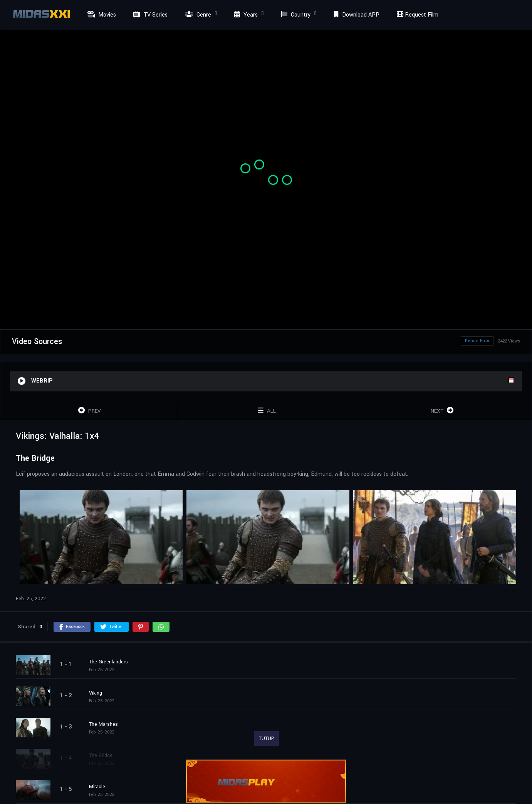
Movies (101, 15)
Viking (96, 693)
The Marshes (103, 724)
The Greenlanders (108, 662)
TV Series (149, 15)
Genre (197, 15)
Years (245, 15)
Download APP (356, 15)
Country (295, 15)
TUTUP (267, 739)
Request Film (416, 15)
